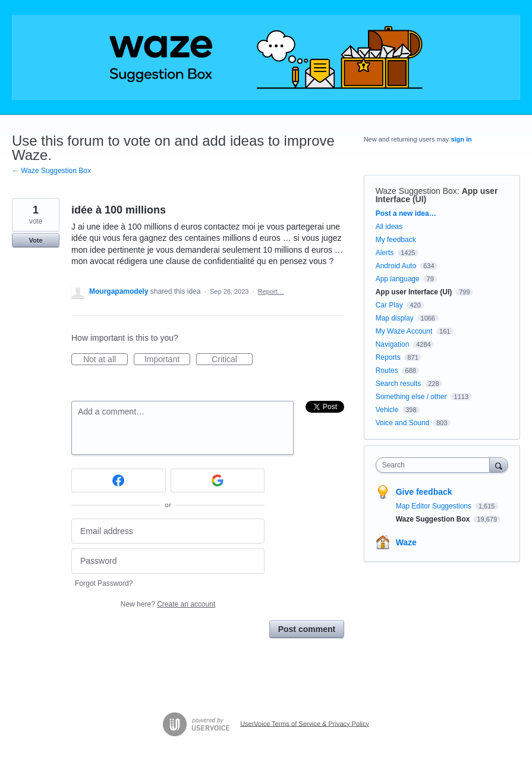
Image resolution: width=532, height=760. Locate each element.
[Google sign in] (218, 481)
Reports (388, 357)
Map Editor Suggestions (435, 506)
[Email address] (168, 531)
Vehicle (387, 410)
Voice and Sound (403, 423)
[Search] (499, 465)
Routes (387, 370)
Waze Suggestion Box (416, 191)
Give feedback (424, 492)
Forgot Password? (104, 583)
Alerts (385, 253)
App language (398, 279)
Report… (271, 291)
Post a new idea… (406, 213)
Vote (35, 240)
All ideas (389, 227)
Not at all (106, 360)
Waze (406, 542)
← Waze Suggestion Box (51, 171)
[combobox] (435, 465)
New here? (168, 604)
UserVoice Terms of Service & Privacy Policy (305, 723)
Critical (232, 360)
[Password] (168, 561)
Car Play (389, 305)
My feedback (396, 240)
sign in (461, 139)
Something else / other (411, 397)
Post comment (307, 629)
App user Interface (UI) (414, 292)
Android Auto (396, 266)
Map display (395, 318)
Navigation (393, 344)
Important (167, 360)
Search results (399, 384)
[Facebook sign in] (119, 481)
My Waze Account (404, 331)
